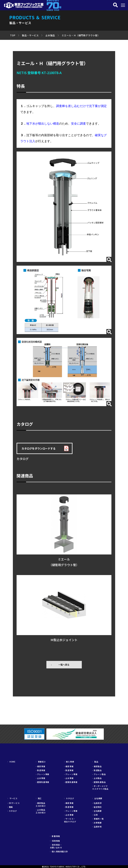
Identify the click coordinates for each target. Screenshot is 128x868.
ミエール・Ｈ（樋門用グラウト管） (81, 35)
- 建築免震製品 (99, 782)
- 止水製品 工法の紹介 (42, 811)
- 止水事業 (41, 778)
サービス (12, 798)
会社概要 (97, 798)
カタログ (69, 798)
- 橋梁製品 (97, 766)
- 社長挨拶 (97, 803)
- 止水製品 (97, 778)
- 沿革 (95, 815)
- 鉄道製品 (97, 770)
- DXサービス (14, 803)
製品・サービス (30, 35)
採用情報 (55, 841)
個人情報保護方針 (59, 851)
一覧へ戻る (64, 665)
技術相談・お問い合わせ (56, 846)
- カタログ (12, 811)
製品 (95, 762)
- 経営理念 (97, 807)
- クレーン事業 (42, 774)
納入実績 (69, 762)
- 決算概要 (97, 823)
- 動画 (10, 807)
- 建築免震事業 (42, 782)
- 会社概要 (97, 811)
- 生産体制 (97, 827)
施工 (39, 798)
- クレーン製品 (99, 774)
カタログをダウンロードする (39, 448)
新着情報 (55, 836)
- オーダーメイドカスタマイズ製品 (100, 787)
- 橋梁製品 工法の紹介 (42, 804)
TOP (13, 35)
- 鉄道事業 (41, 770)
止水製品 (50, 35)
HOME (11, 762)
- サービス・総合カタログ (70, 820)
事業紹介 (41, 762)
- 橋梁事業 (41, 766)
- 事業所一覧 (98, 819)
